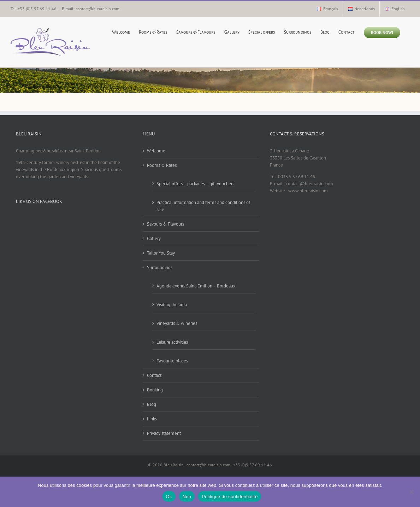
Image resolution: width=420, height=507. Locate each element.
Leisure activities (172, 342)
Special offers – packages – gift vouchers (195, 184)
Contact (154, 375)
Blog (152, 404)
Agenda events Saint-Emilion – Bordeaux (196, 286)
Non (187, 497)
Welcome (156, 151)
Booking (155, 390)
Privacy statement (164, 433)
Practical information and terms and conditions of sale (203, 206)
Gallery (154, 238)
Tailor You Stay (161, 253)
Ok (169, 497)
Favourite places (172, 361)
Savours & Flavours (165, 224)
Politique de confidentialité (230, 497)
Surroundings (160, 267)
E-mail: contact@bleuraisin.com (91, 9)
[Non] (411, 492)
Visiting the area (172, 305)
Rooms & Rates (162, 165)
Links (152, 419)
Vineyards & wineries (177, 323)
